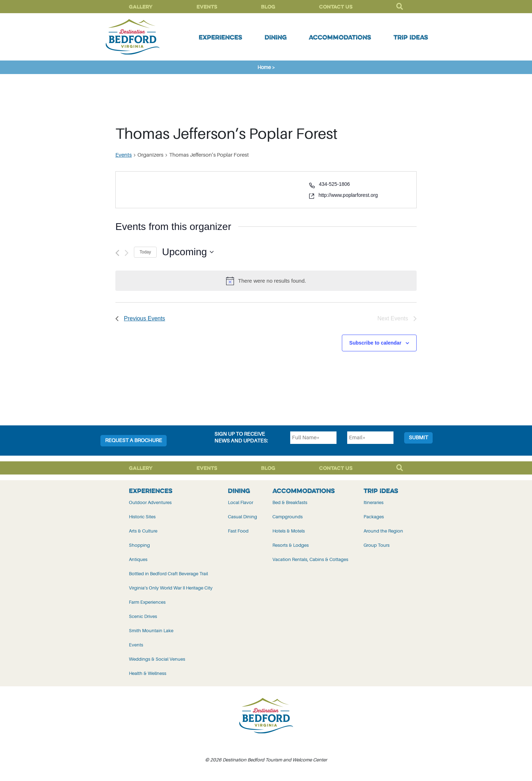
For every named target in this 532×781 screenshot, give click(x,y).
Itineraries (374, 502)
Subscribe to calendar (375, 343)
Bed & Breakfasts (290, 502)
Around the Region (383, 531)
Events (207, 7)
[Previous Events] (117, 253)
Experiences (220, 37)
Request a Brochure (134, 441)
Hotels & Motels (289, 531)
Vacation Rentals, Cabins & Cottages (310, 559)
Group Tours (377, 545)
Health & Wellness (148, 673)
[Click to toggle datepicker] (188, 252)
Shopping (139, 545)
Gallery (141, 7)
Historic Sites (142, 517)
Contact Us (336, 7)
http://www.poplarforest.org (348, 195)
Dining (276, 37)
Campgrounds (288, 517)
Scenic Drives (143, 616)
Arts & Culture (143, 531)
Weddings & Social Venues (157, 659)
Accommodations (340, 37)
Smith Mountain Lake (151, 631)
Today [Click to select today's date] (145, 252)
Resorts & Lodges (291, 545)
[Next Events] (127, 253)
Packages (374, 517)
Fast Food (238, 531)
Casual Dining (242, 517)
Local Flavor (241, 502)
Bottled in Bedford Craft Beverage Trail (168, 574)
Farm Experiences (147, 602)
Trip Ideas (411, 37)
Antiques (138, 559)
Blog (268, 7)
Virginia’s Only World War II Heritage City (171, 588)
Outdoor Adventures (150, 502)
